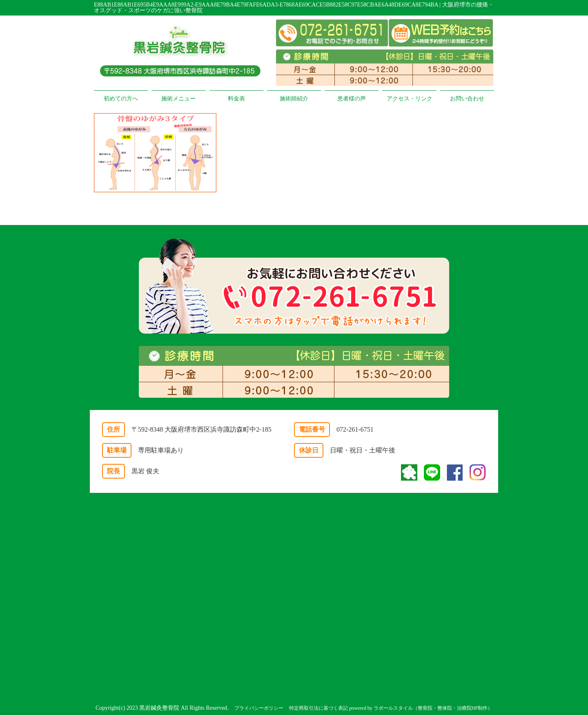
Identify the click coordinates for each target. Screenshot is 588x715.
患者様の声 (352, 99)
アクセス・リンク (410, 99)
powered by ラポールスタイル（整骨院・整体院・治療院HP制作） (421, 708)
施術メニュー (178, 99)
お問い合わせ (467, 99)
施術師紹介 (294, 99)
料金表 (236, 99)
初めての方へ (121, 99)
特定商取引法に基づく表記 (318, 708)
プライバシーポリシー (259, 708)
